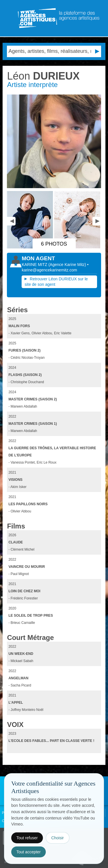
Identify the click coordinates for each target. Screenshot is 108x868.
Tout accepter (29, 852)
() (68, 265)
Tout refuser (27, 838)
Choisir (58, 838)
